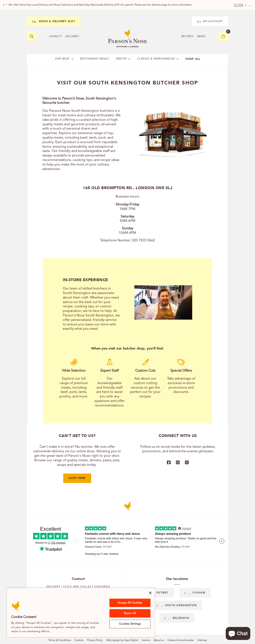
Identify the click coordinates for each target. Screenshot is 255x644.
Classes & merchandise (181, 640)
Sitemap (202, 640)
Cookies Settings (130, 624)
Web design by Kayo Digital (122, 640)
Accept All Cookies (130, 603)
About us (159, 640)
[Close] (150, 593)
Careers (146, 640)
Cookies (79, 640)
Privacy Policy (95, 640)
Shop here (77, 478)
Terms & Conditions (60, 640)
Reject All (130, 613)
